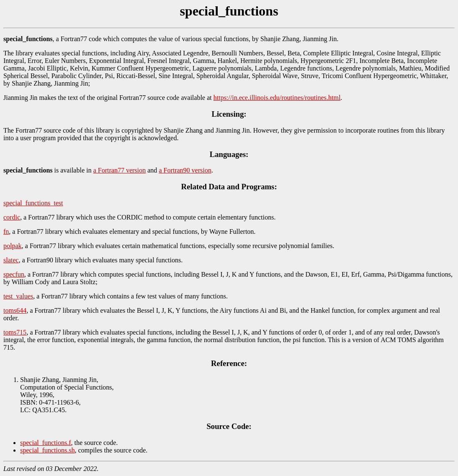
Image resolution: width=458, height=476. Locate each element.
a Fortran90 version (185, 170)
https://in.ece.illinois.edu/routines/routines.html (277, 98)
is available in (48, 170)
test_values (18, 296)
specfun (14, 274)
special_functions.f (46, 443)
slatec (11, 260)
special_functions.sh (47, 450)
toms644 (15, 310)
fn (6, 231)
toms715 (15, 332)
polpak (13, 246)
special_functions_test (33, 203)
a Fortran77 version (119, 170)
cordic (12, 217)
